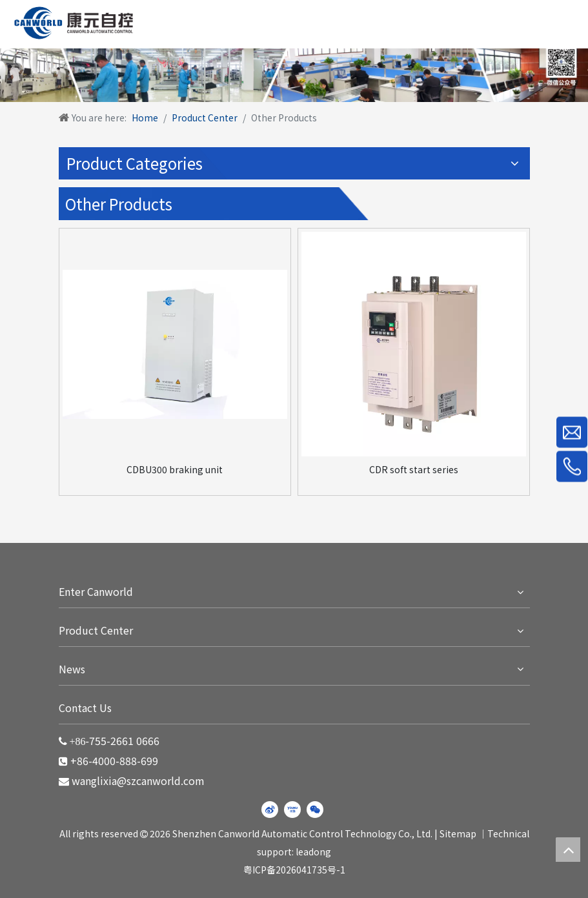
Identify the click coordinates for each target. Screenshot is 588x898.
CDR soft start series (414, 469)
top (568, 850)
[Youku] (292, 810)
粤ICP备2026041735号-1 (294, 870)
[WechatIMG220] (294, 71)
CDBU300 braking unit (175, 469)
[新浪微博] (270, 810)
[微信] (315, 810)
